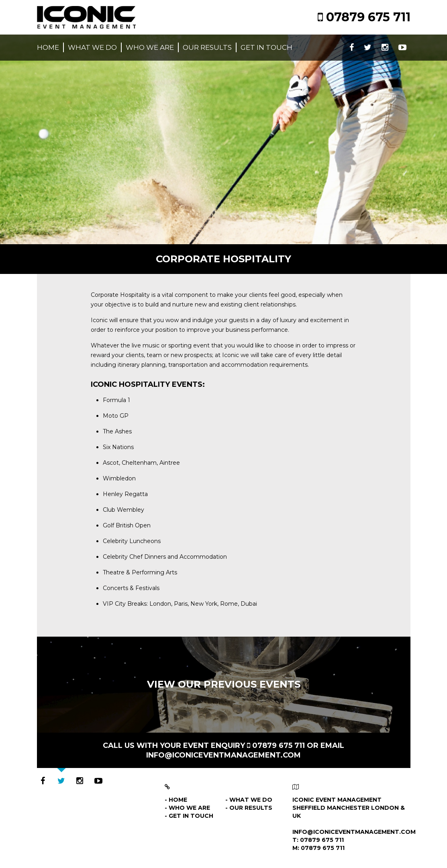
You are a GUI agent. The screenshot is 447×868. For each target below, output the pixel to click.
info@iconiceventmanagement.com (223, 755)
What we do (92, 47)
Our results (207, 47)
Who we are (150, 47)
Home (48, 47)
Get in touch (266, 47)
